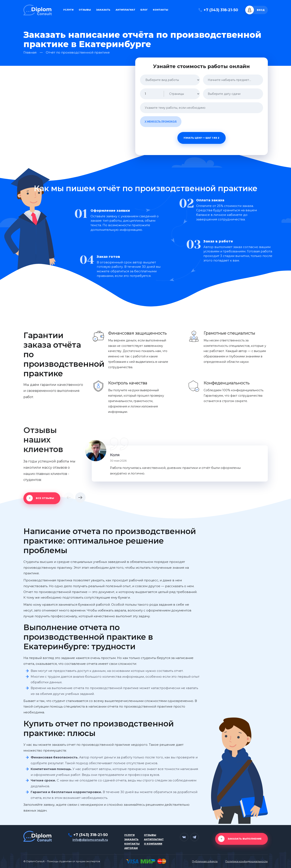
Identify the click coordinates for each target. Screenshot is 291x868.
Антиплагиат (125, 10)
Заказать (103, 10)
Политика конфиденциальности (246, 861)
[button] (69, 498)
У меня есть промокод (161, 121)
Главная (30, 53)
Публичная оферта (205, 861)
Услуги (68, 10)
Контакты (161, 10)
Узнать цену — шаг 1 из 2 (201, 138)
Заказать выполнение (245, 839)
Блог (144, 10)
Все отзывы (45, 498)
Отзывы (85, 10)
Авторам (131, 848)
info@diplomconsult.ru (90, 840)
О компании (153, 844)
